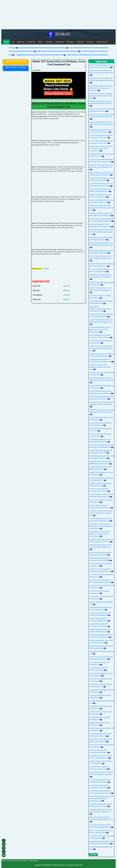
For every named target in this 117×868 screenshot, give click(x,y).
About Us (9, 861)
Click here (67, 286)
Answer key (31, 42)
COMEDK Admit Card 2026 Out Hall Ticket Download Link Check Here (36, 55)
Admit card (21, 42)
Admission (70, 42)
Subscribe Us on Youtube (16, 67)
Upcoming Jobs (102, 42)
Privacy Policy (33, 861)
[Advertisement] (58, 16)
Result (40, 42)
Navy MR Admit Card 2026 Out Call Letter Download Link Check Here (39, 48)
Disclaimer (25, 861)
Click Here (46, 269)
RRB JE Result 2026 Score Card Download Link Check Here (54, 51)
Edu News (90, 42)
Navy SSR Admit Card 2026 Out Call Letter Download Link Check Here (90, 48)
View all (93, 855)
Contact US (17, 861)
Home (6, 42)
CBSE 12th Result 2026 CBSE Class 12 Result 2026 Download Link (86, 55)
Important (80, 42)
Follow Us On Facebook (16, 61)
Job (13, 42)
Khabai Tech (79, 865)
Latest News (59, 42)
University (49, 42)
